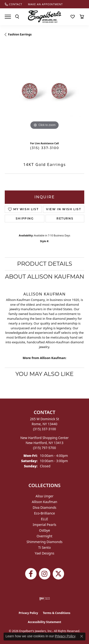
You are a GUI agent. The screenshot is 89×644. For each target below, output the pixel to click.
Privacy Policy (28, 613)
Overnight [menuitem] (44, 536)
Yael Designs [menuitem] (44, 553)
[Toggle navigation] (8, 17)
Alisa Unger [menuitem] (45, 496)
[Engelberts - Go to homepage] (45, 17)
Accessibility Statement (44, 622)
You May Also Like (44, 374)
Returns (65, 218)
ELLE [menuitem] (44, 519)
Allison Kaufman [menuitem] (44, 502)
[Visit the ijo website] (44, 599)
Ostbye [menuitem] (44, 530)
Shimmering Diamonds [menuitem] (45, 542)
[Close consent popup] (82, 636)
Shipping (25, 218)
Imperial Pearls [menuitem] (44, 525)
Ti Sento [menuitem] (44, 547)
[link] (14, 4)
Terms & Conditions (56, 613)
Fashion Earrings (20, 34)
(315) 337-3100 (45, 148)
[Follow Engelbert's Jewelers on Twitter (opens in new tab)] (58, 574)
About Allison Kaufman (45, 277)
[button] (17, 17)
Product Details (45, 264)
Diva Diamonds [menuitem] (45, 507)
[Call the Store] (44, 429)
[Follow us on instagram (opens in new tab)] (45, 574)
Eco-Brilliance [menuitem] (45, 513)
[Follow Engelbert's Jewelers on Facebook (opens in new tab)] (31, 574)
